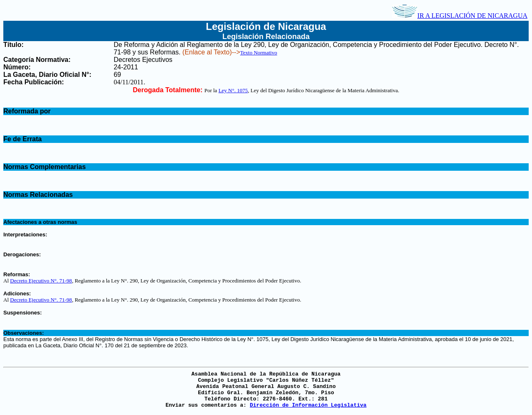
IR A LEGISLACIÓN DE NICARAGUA (460, 16)
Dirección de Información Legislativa (308, 405)
